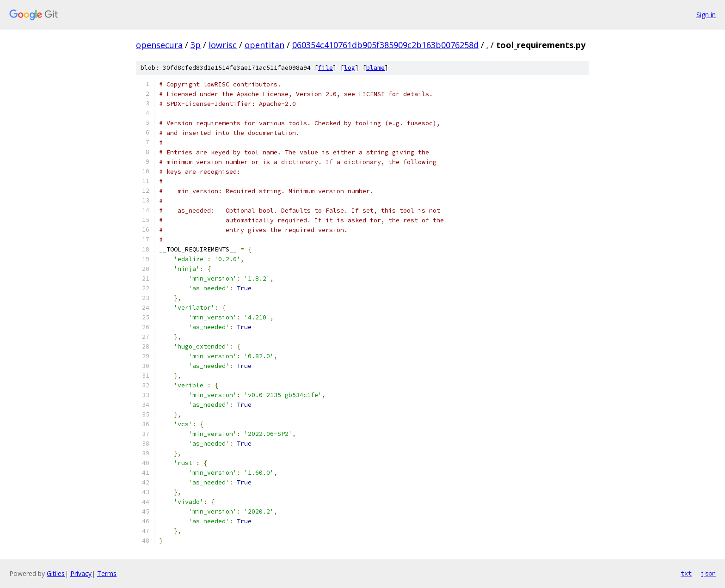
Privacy (81, 573)
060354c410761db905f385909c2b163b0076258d (385, 45)
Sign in (706, 15)
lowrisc (223, 45)
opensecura (159, 45)
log (350, 68)
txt (686, 573)
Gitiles (56, 573)
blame (375, 68)
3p (196, 45)
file (326, 68)
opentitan (264, 45)
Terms (107, 573)
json (708, 573)
